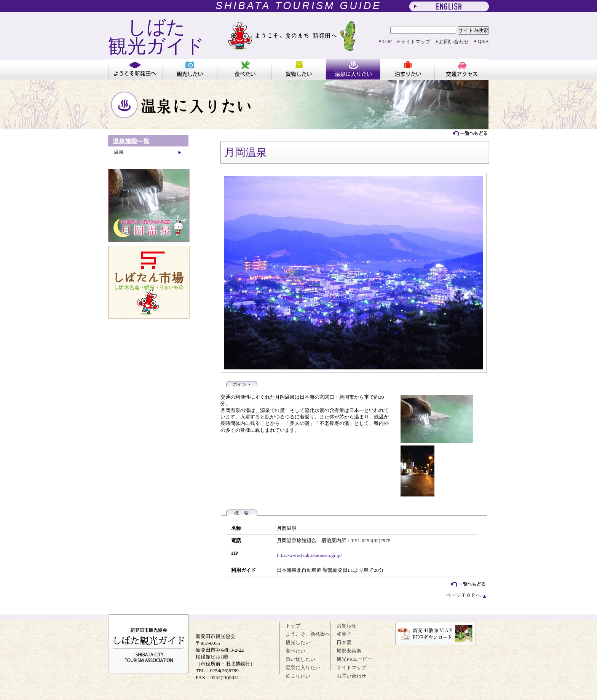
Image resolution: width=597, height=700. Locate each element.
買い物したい (299, 69)
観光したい (190, 69)
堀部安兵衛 (349, 651)
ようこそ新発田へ (135, 69)
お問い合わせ (454, 42)
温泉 (119, 152)
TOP (387, 41)
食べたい (244, 69)
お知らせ (346, 626)
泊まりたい (407, 69)
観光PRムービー (354, 659)
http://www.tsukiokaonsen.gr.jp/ (309, 555)
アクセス (462, 69)
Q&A (483, 41)
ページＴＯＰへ (467, 595)
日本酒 (344, 642)
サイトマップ (415, 42)
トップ (293, 626)
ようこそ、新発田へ (308, 634)
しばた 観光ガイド (156, 37)
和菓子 (344, 634)
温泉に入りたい (353, 69)
